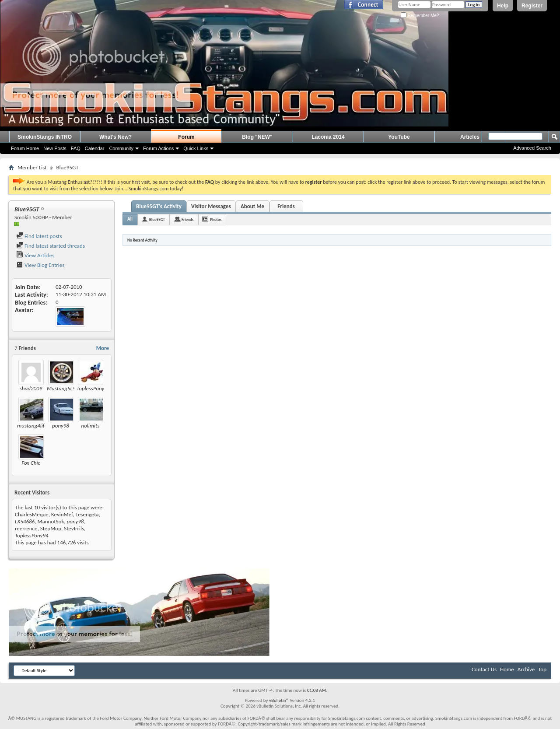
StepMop (51, 528)
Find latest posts (39, 236)
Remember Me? (420, 16)
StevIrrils (74, 528)
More (103, 348)
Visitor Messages (211, 206)
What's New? (115, 137)
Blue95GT (157, 219)
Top (542, 669)
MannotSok (51, 521)
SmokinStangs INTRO (45, 137)
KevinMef (62, 514)
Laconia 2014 (328, 137)
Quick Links (196, 148)
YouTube (399, 137)
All (130, 219)
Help (503, 6)
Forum (186, 137)
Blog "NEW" (257, 137)
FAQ (76, 148)
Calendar (95, 148)
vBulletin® (279, 700)
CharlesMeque (32, 514)
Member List (32, 167)
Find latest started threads (51, 246)
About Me (252, 206)
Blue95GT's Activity (159, 206)
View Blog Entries (40, 265)
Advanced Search (532, 148)
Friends (286, 206)
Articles (470, 137)
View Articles (35, 255)
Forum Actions (158, 148)
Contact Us (484, 669)
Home (507, 669)
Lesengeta (87, 514)
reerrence (26, 528)
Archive (526, 669)
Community (121, 148)
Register (532, 6)
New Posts (55, 148)
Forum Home (25, 148)
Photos (216, 219)
